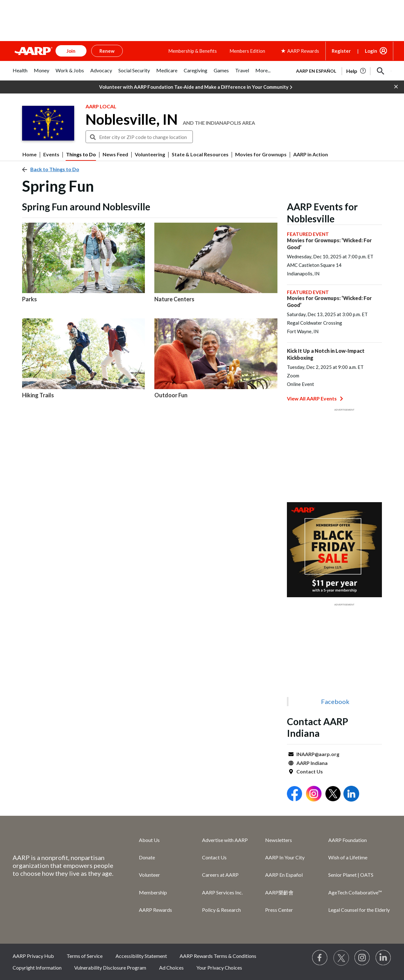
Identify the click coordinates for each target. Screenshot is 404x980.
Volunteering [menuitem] (150, 154)
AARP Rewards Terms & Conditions (218, 956)
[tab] (20, 74)
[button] (381, 71)
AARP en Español (316, 71)
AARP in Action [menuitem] (311, 154)
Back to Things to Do (55, 169)
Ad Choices (171, 968)
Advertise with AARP (225, 840)
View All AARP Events (315, 398)
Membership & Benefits (193, 51)
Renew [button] (107, 51)
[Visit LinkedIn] (383, 958)
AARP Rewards (155, 910)
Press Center (279, 910)
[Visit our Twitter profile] (341, 958)
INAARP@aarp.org (318, 754)
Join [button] (71, 51)
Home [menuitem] (30, 154)
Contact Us (310, 771)
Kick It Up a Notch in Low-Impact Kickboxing (326, 354)
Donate (147, 857)
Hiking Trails (38, 395)
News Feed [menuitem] (115, 154)
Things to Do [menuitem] (81, 154)
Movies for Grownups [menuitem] (261, 154)
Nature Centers (174, 299)
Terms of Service (85, 956)
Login (371, 51)
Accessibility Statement (141, 956)
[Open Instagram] (314, 794)
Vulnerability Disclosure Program (110, 968)
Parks (30, 299)
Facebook (335, 701)
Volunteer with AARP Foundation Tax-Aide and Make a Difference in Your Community (196, 87)
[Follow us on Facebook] (320, 958)
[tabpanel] (341, 70)
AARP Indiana (312, 763)
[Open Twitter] (333, 794)
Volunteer (149, 875)
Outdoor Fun (171, 395)
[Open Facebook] (294, 794)
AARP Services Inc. (222, 892)
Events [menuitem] (51, 154)
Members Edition (247, 51)
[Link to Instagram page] (362, 958)
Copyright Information (37, 968)
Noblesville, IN (132, 119)
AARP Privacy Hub (33, 956)
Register (341, 51)
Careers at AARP (220, 875)
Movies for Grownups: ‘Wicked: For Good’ (329, 244)
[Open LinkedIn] (351, 794)
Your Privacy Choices (219, 968)
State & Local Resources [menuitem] (200, 154)
